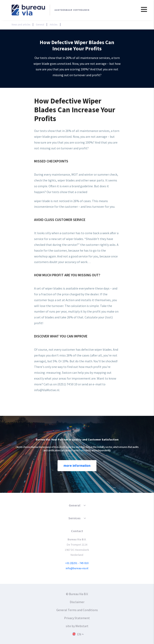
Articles (54, 24)
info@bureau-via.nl (77, 568)
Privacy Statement (77, 618)
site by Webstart (77, 626)
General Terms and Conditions (77, 610)
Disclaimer (77, 602)
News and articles (21, 24)
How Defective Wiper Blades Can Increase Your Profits (96, 24)
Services (74, 518)
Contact (77, 531)
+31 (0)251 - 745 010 (77, 563)
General (40, 24)
